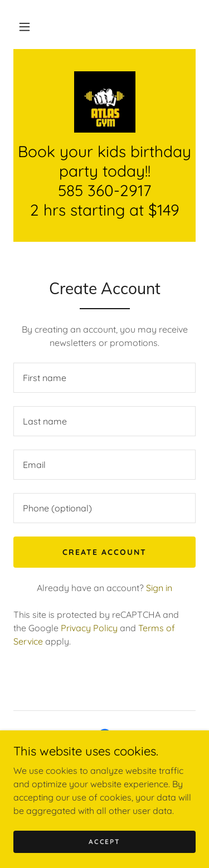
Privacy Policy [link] (89, 628)
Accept (104, 842)
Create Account (104, 552)
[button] (25, 27)
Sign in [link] (159, 588)
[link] (105, 102)
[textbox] (104, 378)
